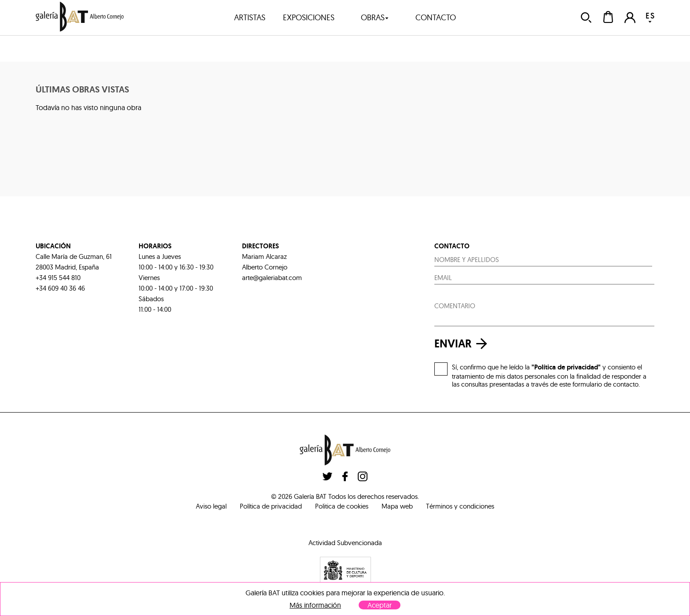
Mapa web (397, 506)
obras (375, 17)
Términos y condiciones (460, 506)
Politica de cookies (342, 506)
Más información (315, 605)
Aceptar (380, 605)
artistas (250, 17)
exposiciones (309, 17)
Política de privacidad (271, 506)
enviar (463, 344)
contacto (436, 17)
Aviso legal (211, 506)
